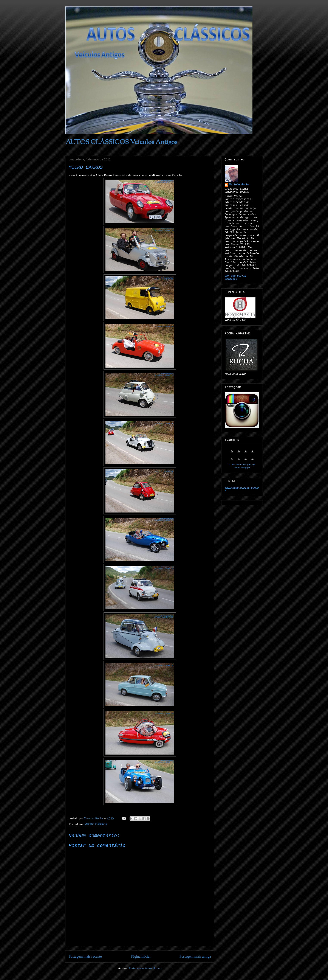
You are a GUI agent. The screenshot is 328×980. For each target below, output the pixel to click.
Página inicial (141, 956)
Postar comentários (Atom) (145, 968)
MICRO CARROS (96, 824)
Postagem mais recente (85, 956)
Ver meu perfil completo (236, 278)
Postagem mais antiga (195, 956)
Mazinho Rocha (239, 185)
